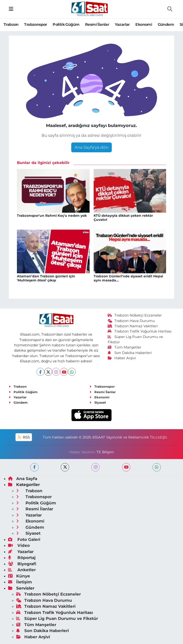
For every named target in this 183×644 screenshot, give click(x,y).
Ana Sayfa (23, 479)
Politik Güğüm (66, 24)
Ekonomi (144, 24)
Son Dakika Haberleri (130, 353)
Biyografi (22, 564)
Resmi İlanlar (97, 24)
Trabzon (11, 24)
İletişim (20, 582)
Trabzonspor (36, 24)
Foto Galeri (24, 539)
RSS (24, 437)
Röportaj (22, 558)
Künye (19, 576)
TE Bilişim (105, 452)
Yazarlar (122, 24)
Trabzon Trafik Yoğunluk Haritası (140, 331)
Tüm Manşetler (125, 347)
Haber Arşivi (122, 358)
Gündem (166, 24)
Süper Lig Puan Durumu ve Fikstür (57, 618)
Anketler (22, 570)
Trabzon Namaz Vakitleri (133, 326)
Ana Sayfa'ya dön (91, 147)
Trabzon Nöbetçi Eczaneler (135, 315)
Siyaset (98, 402)
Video (19, 545)
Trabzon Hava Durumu (131, 321)
